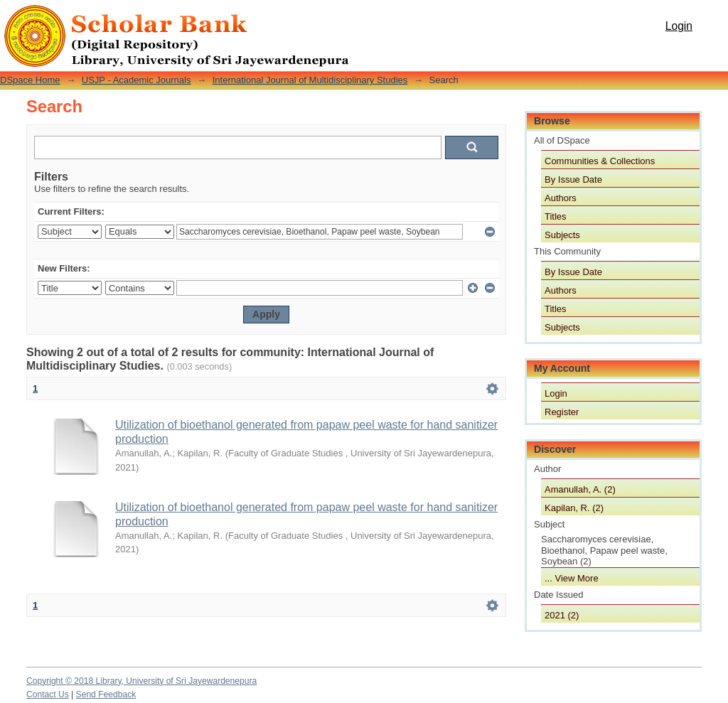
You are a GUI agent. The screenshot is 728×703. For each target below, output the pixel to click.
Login (679, 26)
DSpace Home (30, 80)
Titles (556, 216)
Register (562, 412)
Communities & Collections (600, 161)
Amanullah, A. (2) (580, 489)
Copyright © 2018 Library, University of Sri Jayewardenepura (141, 681)
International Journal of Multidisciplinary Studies (310, 80)
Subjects (562, 235)
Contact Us (48, 694)
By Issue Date (573, 179)
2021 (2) (562, 615)
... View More (572, 578)
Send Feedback (106, 694)
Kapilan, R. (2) (574, 508)
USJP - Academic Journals (136, 80)
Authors (561, 198)
